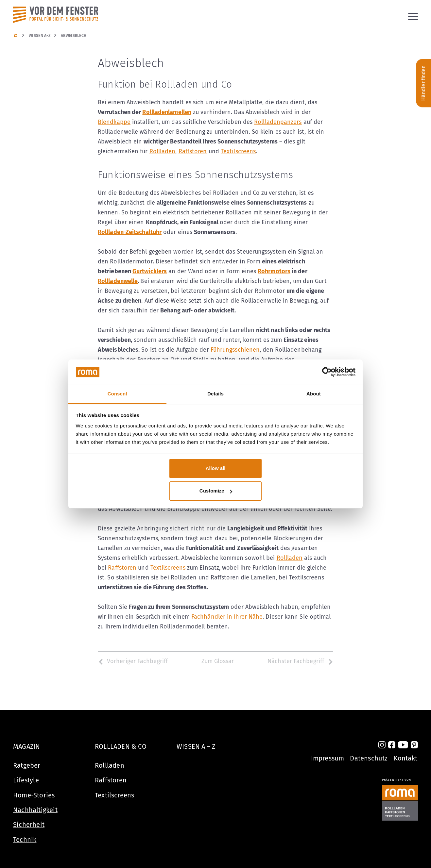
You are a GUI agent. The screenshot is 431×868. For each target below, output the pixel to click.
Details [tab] (216, 394)
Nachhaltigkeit (35, 810)
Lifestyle (26, 780)
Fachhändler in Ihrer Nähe (227, 617)
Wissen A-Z (40, 36)
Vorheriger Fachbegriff (133, 661)
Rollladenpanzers (278, 122)
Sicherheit (29, 825)
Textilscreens (238, 151)
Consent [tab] (118, 394)
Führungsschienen (235, 350)
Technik (25, 840)
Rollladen (163, 151)
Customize (216, 491)
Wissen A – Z (196, 746)
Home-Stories (34, 795)
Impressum (328, 758)
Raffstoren (193, 151)
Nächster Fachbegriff (300, 661)
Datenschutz (369, 758)
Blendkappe (114, 122)
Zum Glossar (218, 661)
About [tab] (314, 394)
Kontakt (405, 758)
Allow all (216, 468)
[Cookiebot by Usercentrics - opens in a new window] (327, 372)
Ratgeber (27, 765)
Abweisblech (74, 36)
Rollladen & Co (121, 746)
